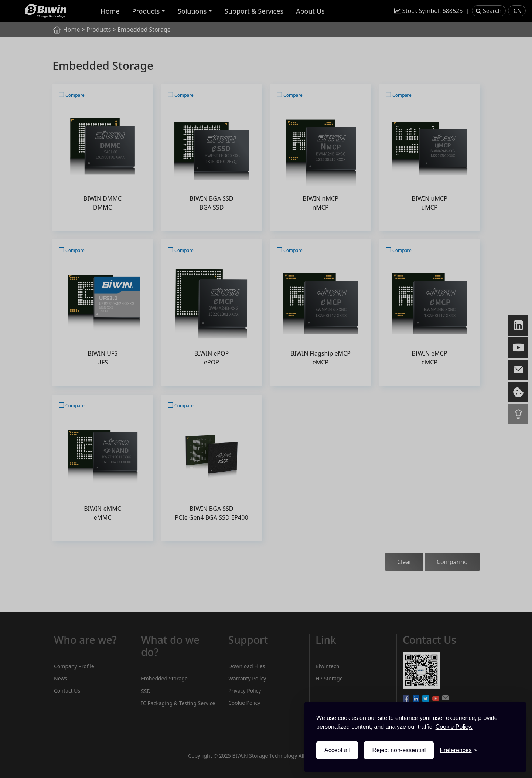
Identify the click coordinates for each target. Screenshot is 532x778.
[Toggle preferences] (458, 750)
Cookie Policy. (454, 727)
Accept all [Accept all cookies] (337, 750)
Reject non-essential (399, 750)
